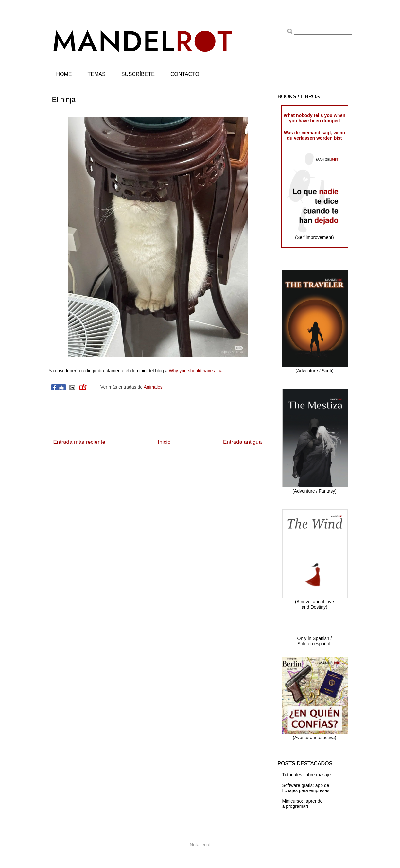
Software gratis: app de (306, 785)
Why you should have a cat (196, 371)
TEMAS (97, 74)
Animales (153, 387)
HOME (64, 74)
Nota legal (200, 845)
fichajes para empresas (306, 790)
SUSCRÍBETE (138, 74)
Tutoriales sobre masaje (307, 775)
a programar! (295, 806)
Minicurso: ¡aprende (303, 801)
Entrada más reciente (79, 442)
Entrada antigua (243, 442)
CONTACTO (185, 74)
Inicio (164, 442)
